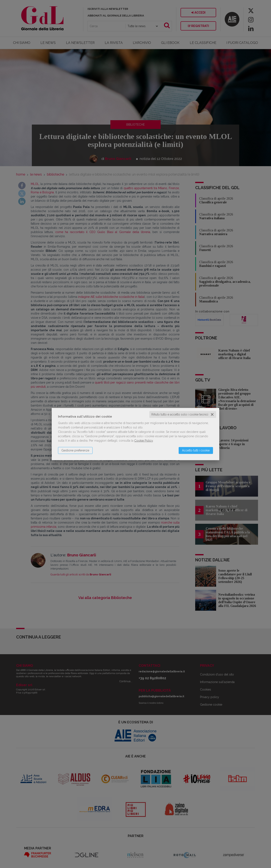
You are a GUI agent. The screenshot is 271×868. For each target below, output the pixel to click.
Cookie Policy (144, 441)
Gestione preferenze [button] (75, 450)
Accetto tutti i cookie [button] (196, 450)
